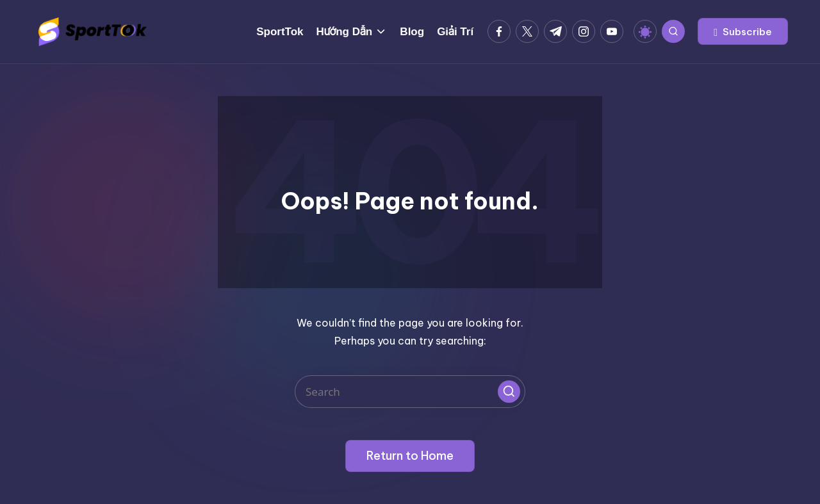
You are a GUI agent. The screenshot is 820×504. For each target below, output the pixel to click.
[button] (743, 31)
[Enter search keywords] (410, 392)
